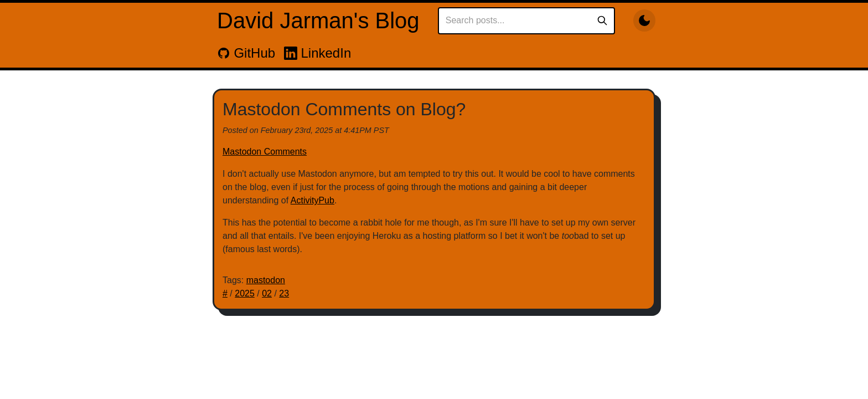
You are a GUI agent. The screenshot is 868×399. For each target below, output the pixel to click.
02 (267, 293)
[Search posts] (517, 21)
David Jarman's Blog (318, 21)
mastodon (266, 280)
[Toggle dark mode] (644, 21)
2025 (245, 293)
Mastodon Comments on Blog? (344, 109)
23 (284, 293)
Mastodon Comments (265, 152)
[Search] (603, 21)
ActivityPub (312, 200)
